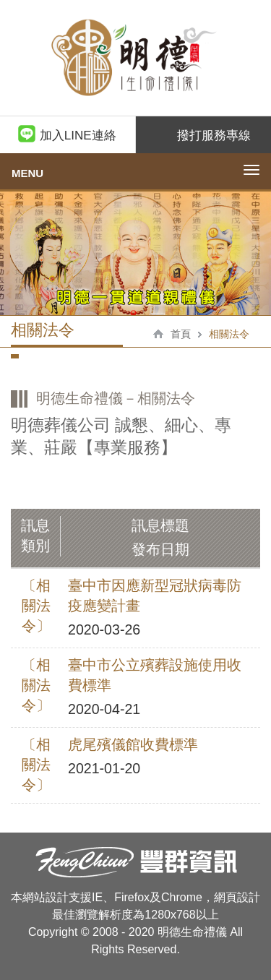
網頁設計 (237, 897)
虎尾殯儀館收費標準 (133, 744)
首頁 (181, 334)
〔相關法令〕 (36, 606)
